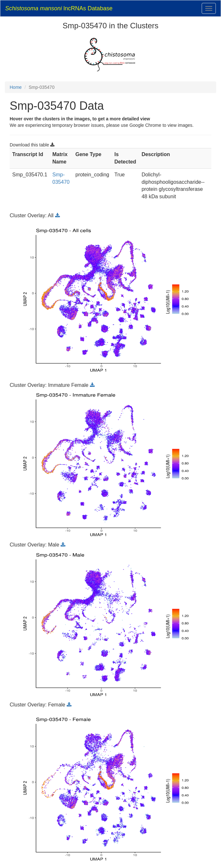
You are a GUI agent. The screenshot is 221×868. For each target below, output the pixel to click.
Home (16, 87)
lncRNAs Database (59, 8)
